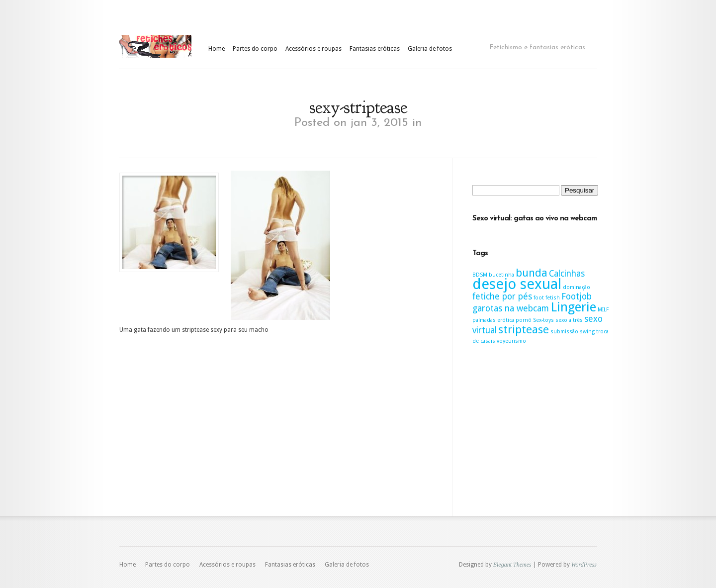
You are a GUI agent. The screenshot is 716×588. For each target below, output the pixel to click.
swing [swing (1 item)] (587, 332)
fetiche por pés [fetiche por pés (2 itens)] (502, 296)
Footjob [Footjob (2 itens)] (577, 296)
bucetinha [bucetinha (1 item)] (501, 275)
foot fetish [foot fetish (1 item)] (547, 298)
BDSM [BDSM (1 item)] (480, 275)
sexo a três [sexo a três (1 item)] (569, 320)
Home (217, 49)
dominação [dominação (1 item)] (577, 287)
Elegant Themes (512, 565)
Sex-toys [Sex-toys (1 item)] (543, 320)
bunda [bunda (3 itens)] (532, 273)
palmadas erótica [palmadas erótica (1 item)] (493, 320)
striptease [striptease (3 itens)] (524, 329)
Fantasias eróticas (375, 49)
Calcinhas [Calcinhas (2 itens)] (567, 274)
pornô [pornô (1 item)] (524, 320)
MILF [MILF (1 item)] (603, 310)
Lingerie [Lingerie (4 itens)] (573, 307)
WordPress (584, 565)
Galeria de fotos (430, 49)
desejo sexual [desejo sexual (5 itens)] (517, 284)
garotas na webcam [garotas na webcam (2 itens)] (511, 308)
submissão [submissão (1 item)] (564, 332)
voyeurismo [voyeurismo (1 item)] (511, 341)
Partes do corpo (255, 49)
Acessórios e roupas (313, 49)
